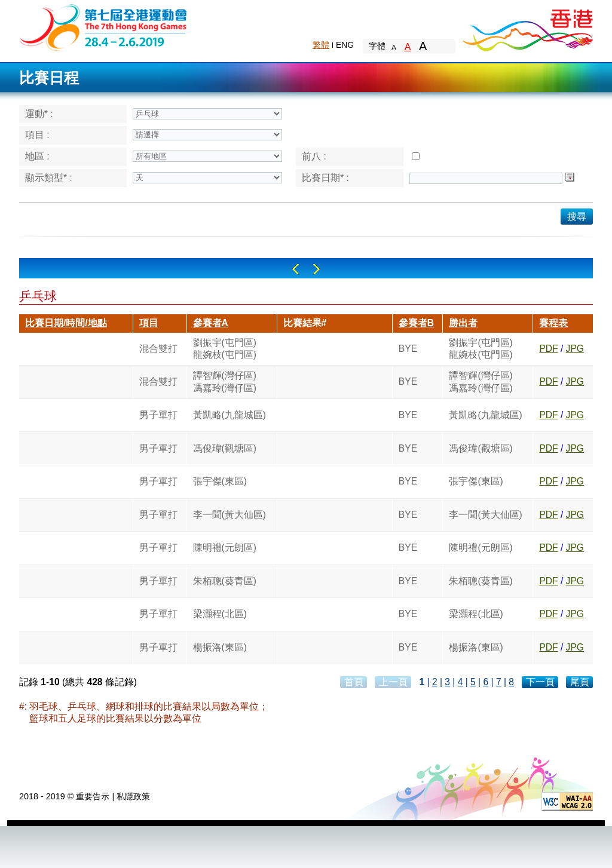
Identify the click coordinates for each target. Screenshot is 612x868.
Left (296, 269)
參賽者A (211, 323)
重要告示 (93, 796)
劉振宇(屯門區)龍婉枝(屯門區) (225, 349)
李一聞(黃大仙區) (229, 515)
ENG (345, 45)
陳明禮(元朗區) (225, 548)
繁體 (321, 45)
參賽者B (416, 323)
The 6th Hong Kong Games (104, 27)
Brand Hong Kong (527, 27)
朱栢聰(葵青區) (225, 581)
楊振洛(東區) (220, 647)
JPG (575, 349)
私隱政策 (133, 796)
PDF (548, 349)
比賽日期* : (325, 178)
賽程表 (553, 323)
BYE (408, 349)
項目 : (37, 135)
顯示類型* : (49, 178)
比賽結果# (305, 323)
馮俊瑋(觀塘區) (225, 448)
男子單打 (158, 415)
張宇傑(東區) (220, 481)
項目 (149, 323)
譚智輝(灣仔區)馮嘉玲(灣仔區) (225, 381)
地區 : (37, 156)
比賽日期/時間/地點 (66, 323)
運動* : (39, 114)
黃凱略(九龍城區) (229, 415)
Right (316, 269)
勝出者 (463, 323)
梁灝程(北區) (220, 614)
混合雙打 (158, 349)
